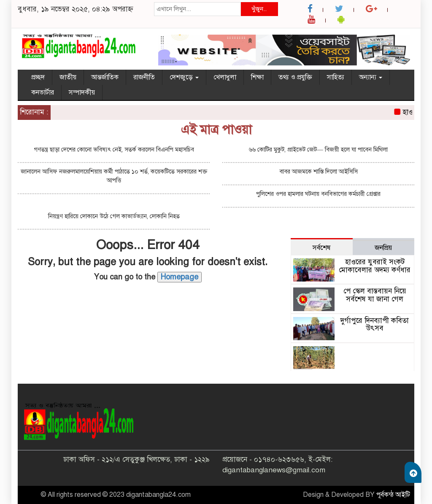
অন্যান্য (371, 77)
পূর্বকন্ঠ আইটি (393, 495)
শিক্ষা (257, 77)
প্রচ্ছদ (38, 77)
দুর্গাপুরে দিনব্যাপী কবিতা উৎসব (375, 325)
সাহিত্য (336, 77)
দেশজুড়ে (184, 77)
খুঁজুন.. (259, 9)
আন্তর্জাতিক (105, 77)
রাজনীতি (144, 77)
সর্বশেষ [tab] (321, 248)
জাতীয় (68, 77)
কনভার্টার (43, 92)
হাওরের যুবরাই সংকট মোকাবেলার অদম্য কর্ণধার (375, 266)
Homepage (180, 277)
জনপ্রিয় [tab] (383, 248)
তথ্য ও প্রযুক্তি (295, 77)
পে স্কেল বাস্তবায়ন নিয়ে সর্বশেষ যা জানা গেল (375, 295)
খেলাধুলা (225, 77)
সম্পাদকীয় (82, 92)
